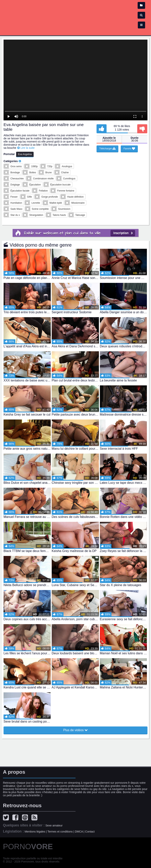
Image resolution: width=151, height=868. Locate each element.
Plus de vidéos (76, 730)
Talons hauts (59, 215)
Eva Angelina (25, 154)
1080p (34, 166)
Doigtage (15, 185)
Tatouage (80, 215)
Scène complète (40, 209)
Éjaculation (35, 185)
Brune (49, 173)
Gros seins (16, 166)
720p (50, 166)
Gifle (30, 197)
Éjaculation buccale (60, 185)
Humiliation (16, 203)
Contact (90, 832)
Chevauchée (17, 179)
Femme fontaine (66, 191)
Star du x (15, 215)
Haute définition (75, 197)
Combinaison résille (43, 179)
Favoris (129, 149)
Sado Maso (16, 209)
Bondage (15, 173)
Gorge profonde (50, 197)
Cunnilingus (69, 179)
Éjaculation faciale (20, 191)
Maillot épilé (56, 203)
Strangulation (36, 215)
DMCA (79, 832)
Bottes (33, 173)
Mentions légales (35, 832)
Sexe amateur (54, 825)
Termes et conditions (60, 832)
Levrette (36, 203)
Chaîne (65, 173)
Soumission (64, 209)
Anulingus (67, 166)
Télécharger (107, 149)
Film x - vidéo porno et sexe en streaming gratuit (75, 16)
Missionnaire (78, 203)
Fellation (43, 191)
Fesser (14, 197)
